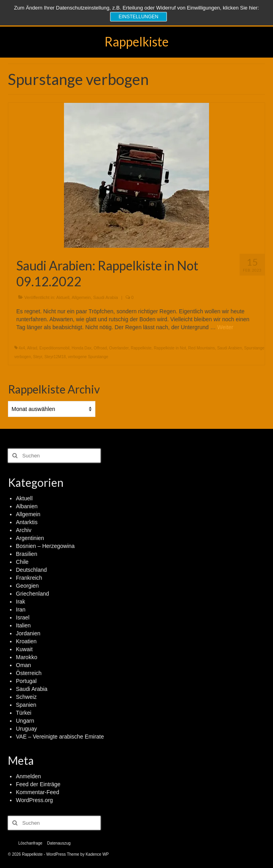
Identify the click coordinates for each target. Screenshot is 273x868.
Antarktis (27, 522)
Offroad (100, 348)
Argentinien (30, 538)
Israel (23, 617)
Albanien (27, 506)
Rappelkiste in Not (170, 348)
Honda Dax (81, 348)
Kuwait (24, 649)
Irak (20, 602)
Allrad (32, 348)
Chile (22, 562)
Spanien (26, 705)
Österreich (29, 673)
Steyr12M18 (55, 357)
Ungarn (25, 721)
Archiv (24, 530)
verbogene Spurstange (88, 357)
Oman (23, 665)
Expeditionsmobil (54, 348)
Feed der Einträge (38, 784)
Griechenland (32, 594)
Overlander (119, 348)
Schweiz (26, 697)
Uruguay (26, 729)
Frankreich (29, 578)
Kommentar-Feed (38, 792)
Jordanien (28, 633)
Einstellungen (138, 17)
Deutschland (31, 570)
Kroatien (26, 641)
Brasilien (27, 554)
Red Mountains (202, 348)
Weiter (225, 327)
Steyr (38, 357)
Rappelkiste (136, 41)
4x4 (22, 348)
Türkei (24, 713)
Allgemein (81, 297)
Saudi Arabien (229, 348)
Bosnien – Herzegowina (45, 546)
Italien (23, 625)
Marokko (27, 657)
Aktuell (63, 297)
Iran (21, 610)
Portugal (26, 681)
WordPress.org (34, 800)
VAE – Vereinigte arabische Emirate (60, 737)
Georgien (27, 586)
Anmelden (28, 776)
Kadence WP (97, 854)
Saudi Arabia (106, 297)
